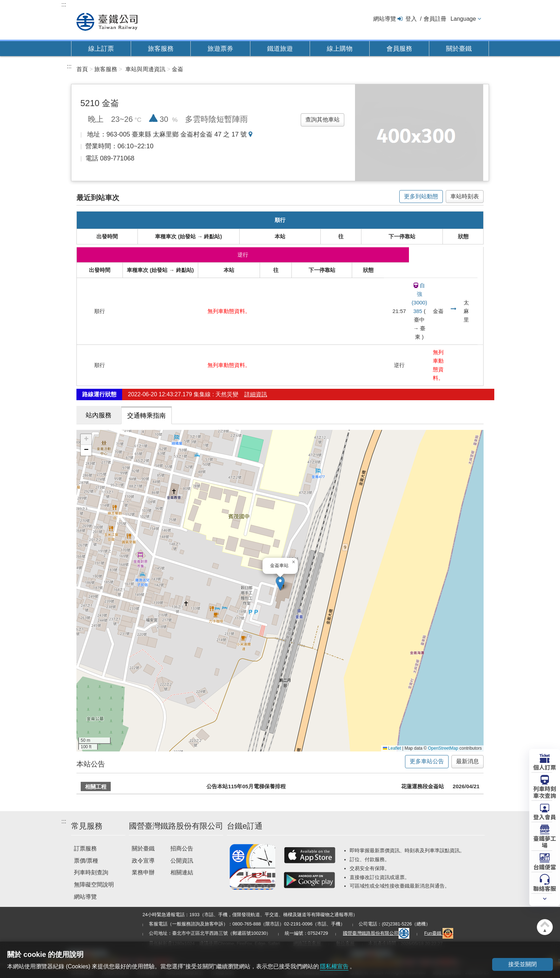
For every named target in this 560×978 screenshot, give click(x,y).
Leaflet (392, 748)
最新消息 (467, 761)
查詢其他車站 (322, 120)
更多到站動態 (421, 196)
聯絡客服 (545, 888)
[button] (280, 583)
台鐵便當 (545, 867)
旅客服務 (161, 49)
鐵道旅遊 (280, 49)
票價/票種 (86, 861)
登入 (411, 19)
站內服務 (99, 415)
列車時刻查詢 (91, 872)
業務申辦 (143, 872)
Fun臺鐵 (439, 933)
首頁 (82, 69)
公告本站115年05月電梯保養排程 (246, 786)
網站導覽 (385, 19)
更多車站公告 (427, 761)
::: (64, 4)
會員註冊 (435, 19)
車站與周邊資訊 (145, 69)
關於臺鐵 (459, 49)
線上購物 (340, 49)
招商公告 (182, 848)
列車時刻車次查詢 (545, 792)
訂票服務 (85, 848)
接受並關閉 (522, 964)
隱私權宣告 (334, 966)
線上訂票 (101, 49)
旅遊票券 (220, 49)
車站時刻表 (465, 196)
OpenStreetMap (443, 748)
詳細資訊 (256, 395)
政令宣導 (143, 861)
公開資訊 (182, 861)
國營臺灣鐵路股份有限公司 (376, 933)
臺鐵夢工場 (545, 841)
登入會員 (545, 816)
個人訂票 (545, 767)
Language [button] (463, 19)
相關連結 (182, 872)
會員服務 (399, 49)
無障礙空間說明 (94, 885)
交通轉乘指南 (146, 416)
